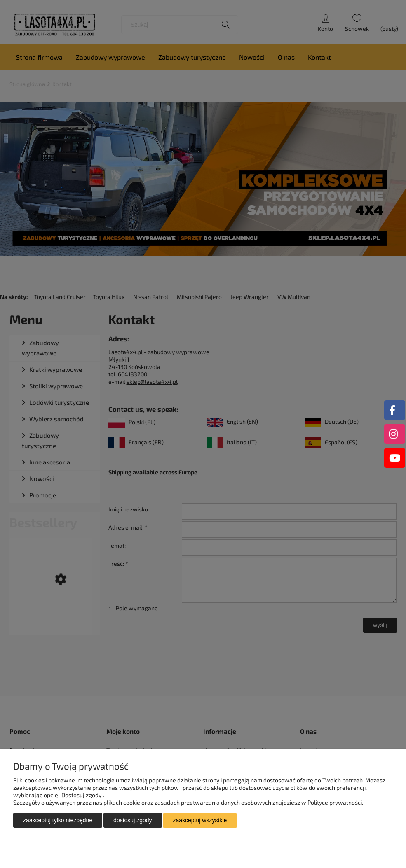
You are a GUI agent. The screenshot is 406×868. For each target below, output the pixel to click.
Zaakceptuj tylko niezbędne (58, 821)
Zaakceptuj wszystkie (200, 821)
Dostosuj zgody (133, 821)
